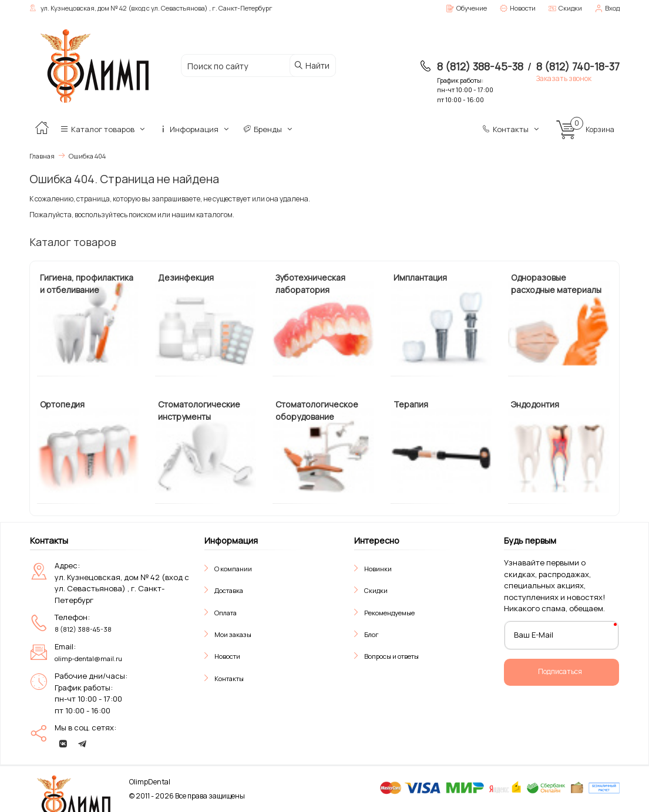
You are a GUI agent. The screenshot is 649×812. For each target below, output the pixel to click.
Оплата (226, 613)
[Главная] (42, 129)
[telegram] (82, 744)
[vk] (63, 744)
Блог (371, 634)
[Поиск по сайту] (245, 66)
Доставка (229, 590)
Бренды (269, 129)
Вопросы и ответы (391, 656)
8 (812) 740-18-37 (578, 66)
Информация (195, 129)
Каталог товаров (104, 129)
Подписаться (560, 671)
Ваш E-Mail (534, 635)
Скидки (376, 590)
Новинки (378, 569)
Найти (312, 65)
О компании (233, 569)
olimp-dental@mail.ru (88, 658)
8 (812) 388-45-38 (480, 66)
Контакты (512, 129)
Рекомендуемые (389, 613)
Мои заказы (233, 634)
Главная (42, 156)
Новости (227, 656)
